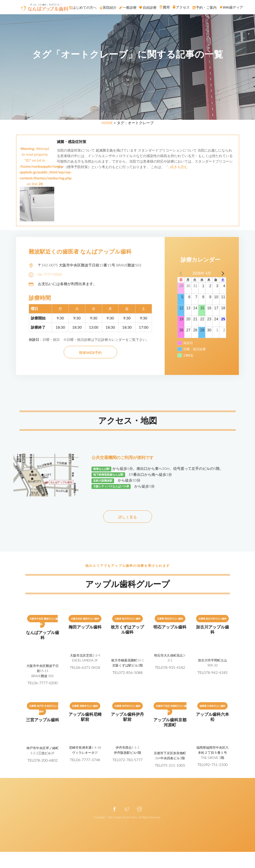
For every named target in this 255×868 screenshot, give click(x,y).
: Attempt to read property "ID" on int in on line (46, 176)
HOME (107, 123)
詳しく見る (128, 517)
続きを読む (179, 167)
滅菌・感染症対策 (72, 142)
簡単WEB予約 (90, 352)
